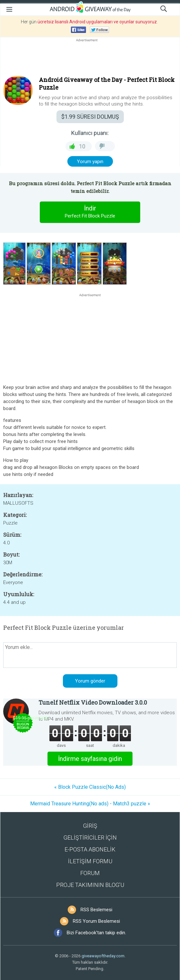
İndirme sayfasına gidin (90, 759)
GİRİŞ (90, 826)
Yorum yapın (90, 162)
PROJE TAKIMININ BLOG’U (90, 885)
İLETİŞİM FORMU (90, 861)
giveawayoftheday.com (103, 956)
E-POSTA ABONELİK (90, 849)
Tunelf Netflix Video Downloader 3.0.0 (93, 702)
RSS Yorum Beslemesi (96, 921)
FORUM (90, 873)
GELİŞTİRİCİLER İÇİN (90, 838)
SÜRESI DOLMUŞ (90, 117)
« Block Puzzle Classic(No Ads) (90, 787)
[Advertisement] (90, 59)
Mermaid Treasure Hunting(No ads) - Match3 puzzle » (90, 804)
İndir (90, 212)
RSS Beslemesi (96, 910)
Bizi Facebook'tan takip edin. (96, 933)
